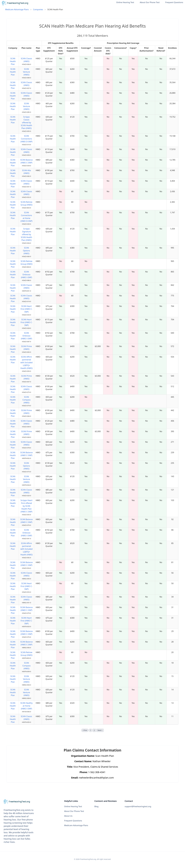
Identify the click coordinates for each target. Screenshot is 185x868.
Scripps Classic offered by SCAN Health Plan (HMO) (27, 123)
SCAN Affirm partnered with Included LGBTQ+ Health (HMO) (26, 362)
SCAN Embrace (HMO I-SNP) (26, 275)
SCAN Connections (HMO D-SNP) (26, 139)
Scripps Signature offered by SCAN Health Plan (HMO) (27, 234)
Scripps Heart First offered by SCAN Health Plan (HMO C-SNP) (27, 506)
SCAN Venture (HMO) (27, 72)
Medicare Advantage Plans (17, 9)
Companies (38, 9)
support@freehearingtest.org (138, 806)
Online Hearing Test (125, 2)
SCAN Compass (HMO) (27, 400)
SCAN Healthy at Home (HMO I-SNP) (27, 706)
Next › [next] (100, 730)
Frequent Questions (174, 2)
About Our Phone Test (150, 2)
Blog (96, 806)
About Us (68, 816)
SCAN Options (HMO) (26, 251)
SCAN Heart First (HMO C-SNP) (26, 309)
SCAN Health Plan (13, 61)
